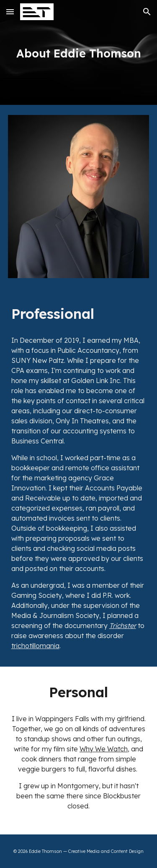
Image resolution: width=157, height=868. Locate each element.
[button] (10, 12)
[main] (79, 52)
